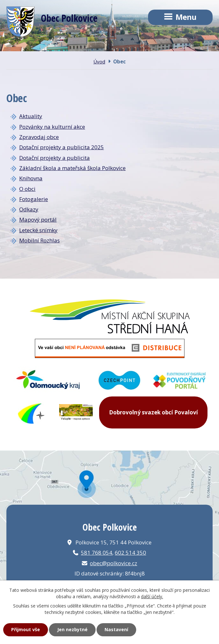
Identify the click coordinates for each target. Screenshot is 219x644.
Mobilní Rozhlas (39, 240)
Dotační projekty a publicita (55, 158)
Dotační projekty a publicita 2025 (62, 147)
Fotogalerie (34, 199)
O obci (27, 189)
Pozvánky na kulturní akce (52, 127)
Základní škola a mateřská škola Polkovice (72, 168)
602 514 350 (130, 553)
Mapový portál (38, 220)
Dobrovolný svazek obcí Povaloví (153, 412)
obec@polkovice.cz (113, 563)
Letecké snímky (38, 230)
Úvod (99, 61)
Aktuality (31, 116)
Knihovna (31, 178)
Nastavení (116, 629)
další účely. (152, 596)
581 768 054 (97, 553)
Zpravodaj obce (39, 137)
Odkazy (29, 209)
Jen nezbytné (72, 629)
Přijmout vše (26, 629)
